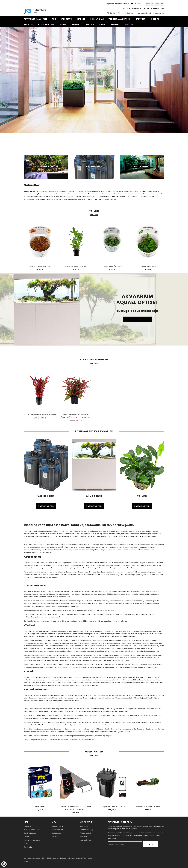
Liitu (151, 844)
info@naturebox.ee (122, 4)
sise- (107, 197)
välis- (102, 197)
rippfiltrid (116, 197)
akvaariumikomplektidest (35, 194)
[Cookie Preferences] (4, 864)
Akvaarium (28, 191)
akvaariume (142, 191)
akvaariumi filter (157, 194)
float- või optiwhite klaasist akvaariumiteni (73, 194)
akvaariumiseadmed (110, 194)
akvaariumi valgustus (39, 197)
